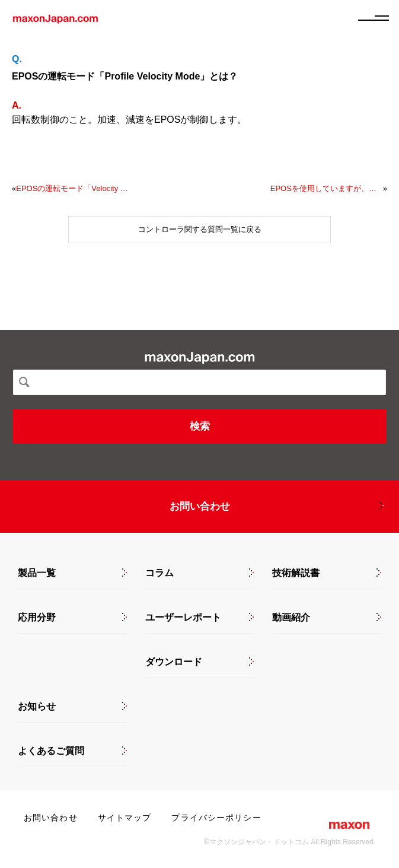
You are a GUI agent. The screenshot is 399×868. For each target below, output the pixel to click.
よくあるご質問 (51, 751)
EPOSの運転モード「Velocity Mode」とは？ (72, 188)
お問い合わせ (200, 506)
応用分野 (37, 618)
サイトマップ (125, 818)
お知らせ (37, 707)
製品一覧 (37, 573)
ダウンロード (174, 662)
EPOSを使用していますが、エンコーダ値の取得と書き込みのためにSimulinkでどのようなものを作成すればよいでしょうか (327, 188)
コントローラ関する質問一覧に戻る (200, 229)
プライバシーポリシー (216, 818)
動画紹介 (291, 618)
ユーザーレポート (183, 618)
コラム (159, 573)
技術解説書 (296, 573)
